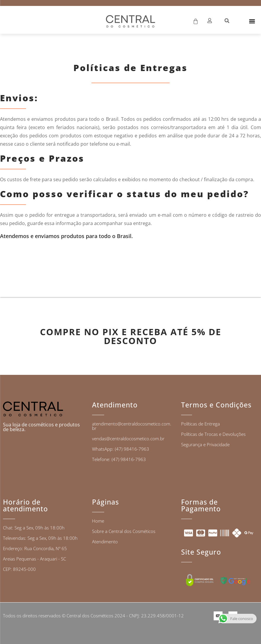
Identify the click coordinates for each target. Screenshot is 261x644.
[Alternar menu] (252, 21)
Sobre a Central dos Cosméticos (124, 531)
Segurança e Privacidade (205, 444)
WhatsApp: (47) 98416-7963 (121, 449)
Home (98, 521)
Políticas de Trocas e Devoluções (213, 434)
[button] (227, 21)
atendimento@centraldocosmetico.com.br (132, 426)
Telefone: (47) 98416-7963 (119, 459)
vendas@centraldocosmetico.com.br (128, 439)
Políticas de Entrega (200, 424)
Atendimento (105, 542)
